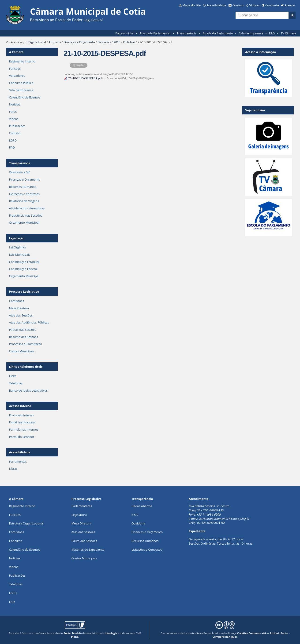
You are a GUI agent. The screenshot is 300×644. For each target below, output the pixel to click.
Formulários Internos (24, 429)
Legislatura (79, 515)
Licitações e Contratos (24, 194)
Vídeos (14, 119)
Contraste (272, 5)
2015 (117, 42)
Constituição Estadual (24, 262)
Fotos (13, 112)
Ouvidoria (138, 523)
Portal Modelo (73, 633)
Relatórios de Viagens (24, 201)
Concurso (16, 541)
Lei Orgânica (18, 247)
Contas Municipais (22, 351)
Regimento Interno (22, 61)
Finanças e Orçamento (79, 42)
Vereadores (17, 76)
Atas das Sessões (21, 315)
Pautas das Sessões (22, 330)
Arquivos (55, 42)
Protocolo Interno (21, 415)
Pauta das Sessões (84, 541)
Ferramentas (18, 462)
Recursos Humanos (22, 187)
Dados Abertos (142, 506)
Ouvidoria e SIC (20, 172)
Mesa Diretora (19, 308)
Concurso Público (21, 83)
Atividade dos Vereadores (27, 208)
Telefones (16, 383)
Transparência (187, 33)
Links (13, 376)
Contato (238, 5)
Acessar (290, 5)
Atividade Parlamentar (155, 33)
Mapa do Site (191, 5)
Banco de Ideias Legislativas (28, 390)
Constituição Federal (23, 269)
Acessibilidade (216, 5)
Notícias (15, 104)
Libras (13, 469)
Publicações (17, 126)
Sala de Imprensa (251, 33)
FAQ (272, 33)
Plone (75, 637)
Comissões (16, 301)
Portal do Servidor (22, 437)
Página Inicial (124, 33)
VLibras (255, 5)
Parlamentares (82, 506)
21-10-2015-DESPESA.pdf (83, 78)
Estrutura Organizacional (26, 523)
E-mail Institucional (22, 422)
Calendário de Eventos (24, 97)
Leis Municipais (20, 255)
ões (15, 515)
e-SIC (135, 515)
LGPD (13, 140)
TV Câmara (288, 33)
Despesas (104, 42)
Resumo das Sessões (23, 337)
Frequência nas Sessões (25, 215)
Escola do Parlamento (218, 33)
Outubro (129, 42)
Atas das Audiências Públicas (29, 322)
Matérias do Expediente (88, 549)
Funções (15, 69)
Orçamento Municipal (24, 222)
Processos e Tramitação (25, 344)
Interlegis (111, 633)
